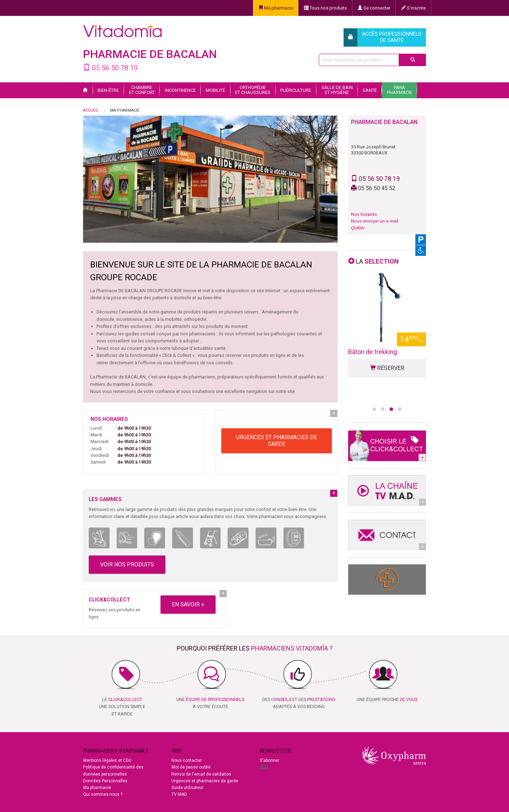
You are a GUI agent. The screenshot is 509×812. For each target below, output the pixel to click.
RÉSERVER (387, 386)
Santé (370, 90)
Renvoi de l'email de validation (201, 774)
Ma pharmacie (276, 8)
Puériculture (296, 90)
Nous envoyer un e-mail (375, 221)
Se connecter (374, 8)
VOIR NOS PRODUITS (127, 564)
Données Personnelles (105, 781)
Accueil (91, 110)
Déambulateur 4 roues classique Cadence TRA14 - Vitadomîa (387, 361)
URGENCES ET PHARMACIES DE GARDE (277, 441)
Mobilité (215, 90)
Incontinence (180, 90)
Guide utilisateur (188, 788)
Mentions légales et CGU (107, 760)
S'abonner (270, 760)
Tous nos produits (325, 8)
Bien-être (108, 90)
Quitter (358, 228)
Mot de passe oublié (191, 767)
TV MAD (179, 794)
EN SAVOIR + (188, 604)
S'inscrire (413, 8)
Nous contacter (187, 760)
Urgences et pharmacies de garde (205, 781)
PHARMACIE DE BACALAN (150, 54)
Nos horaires (364, 214)
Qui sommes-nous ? (103, 794)
